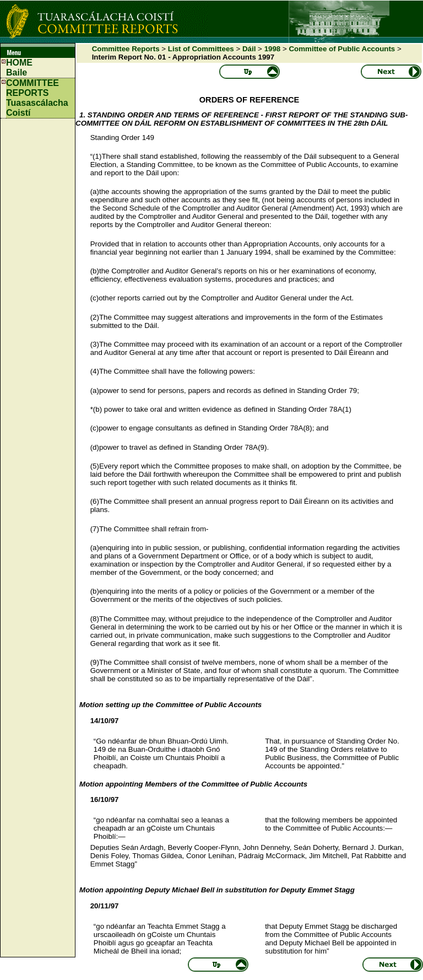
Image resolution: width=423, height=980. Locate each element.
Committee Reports (126, 49)
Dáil (249, 49)
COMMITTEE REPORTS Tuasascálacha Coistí (37, 98)
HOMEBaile (19, 68)
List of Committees (201, 49)
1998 (273, 49)
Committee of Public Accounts (342, 49)
